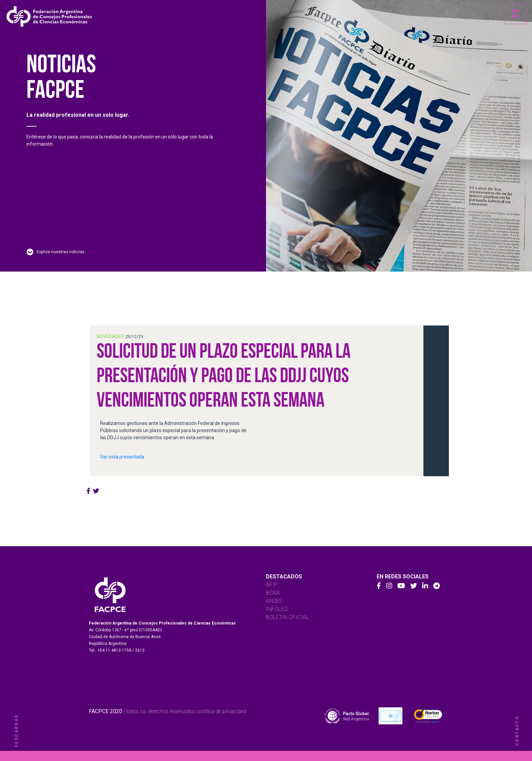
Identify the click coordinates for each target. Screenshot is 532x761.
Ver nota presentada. (123, 457)
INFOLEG (277, 609)
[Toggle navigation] (516, 14)
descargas (16, 731)
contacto (517, 731)
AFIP (272, 585)
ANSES (274, 601)
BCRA (273, 593)
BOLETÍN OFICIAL (287, 617)
